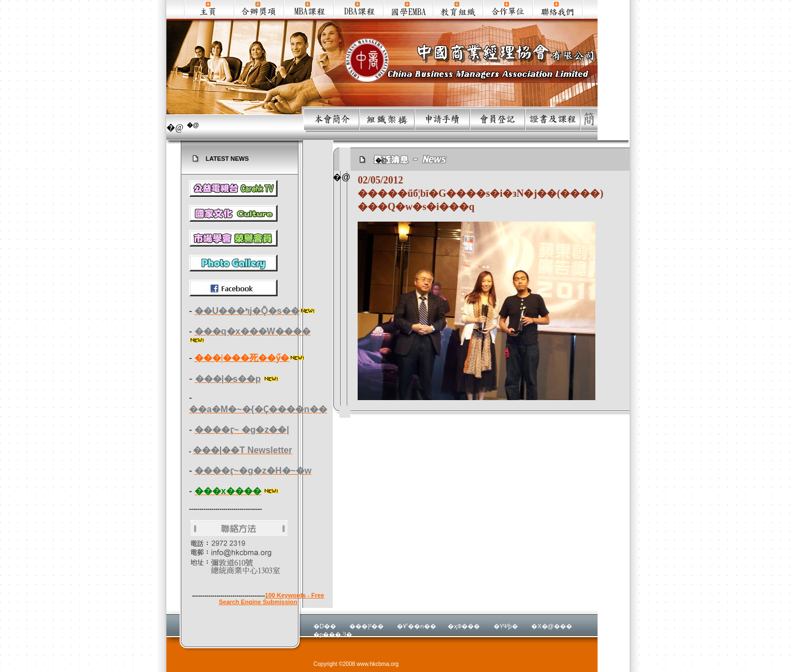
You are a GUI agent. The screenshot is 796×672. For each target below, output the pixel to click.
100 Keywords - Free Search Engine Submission (271, 599)
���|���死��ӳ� (242, 358)
